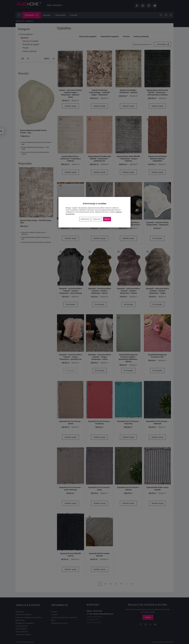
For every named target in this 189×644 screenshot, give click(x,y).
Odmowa (97, 219)
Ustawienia (85, 219)
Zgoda (107, 219)
